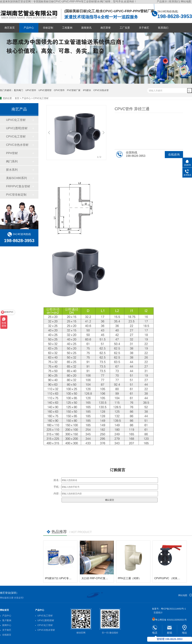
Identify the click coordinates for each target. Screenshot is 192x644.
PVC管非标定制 (16, 195)
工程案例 (67, 28)
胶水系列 (12, 170)
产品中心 (29, 28)
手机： (57, 487)
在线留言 (7, 635)
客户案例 (7, 620)
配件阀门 (19, 90)
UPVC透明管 (45, 90)
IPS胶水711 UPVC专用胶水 (61, 578)
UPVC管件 (31, 90)
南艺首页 (10, 28)
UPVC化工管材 (16, 120)
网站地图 (186, 2)
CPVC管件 (59, 90)
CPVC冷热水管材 (17, 145)
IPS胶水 (87, 90)
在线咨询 (174, 155)
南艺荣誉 (106, 28)
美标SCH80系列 (16, 178)
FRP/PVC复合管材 (18, 186)
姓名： (57, 480)
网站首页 (4, 610)
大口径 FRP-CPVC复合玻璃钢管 (100, 578)
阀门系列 (12, 161)
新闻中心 (7, 625)
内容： (57, 493)
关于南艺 (144, 28)
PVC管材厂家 (74, 90)
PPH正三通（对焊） (130, 578)
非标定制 (48, 28)
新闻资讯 (86, 28)
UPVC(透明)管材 (17, 128)
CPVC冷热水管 (101, 90)
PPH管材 (12, 153)
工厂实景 (125, 28)
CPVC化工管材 (41, 98)
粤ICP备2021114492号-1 (173, 609)
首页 (17, 98)
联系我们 (174, 2)
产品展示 (162, 2)
